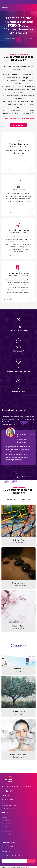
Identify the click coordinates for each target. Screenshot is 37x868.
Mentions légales (6, 866)
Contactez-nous (7, 849)
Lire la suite (9, 170)
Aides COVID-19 (6, 830)
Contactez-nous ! (18, 125)
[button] (18, 474)
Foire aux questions (7, 827)
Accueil (7, 38)
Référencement (6, 836)
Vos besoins (15, 38)
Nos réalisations (6, 818)
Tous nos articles (6, 821)
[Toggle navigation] (34, 7)
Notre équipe (5, 824)
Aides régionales (6, 833)
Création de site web (26, 38)
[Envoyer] (31, 858)
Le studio (4, 815)
